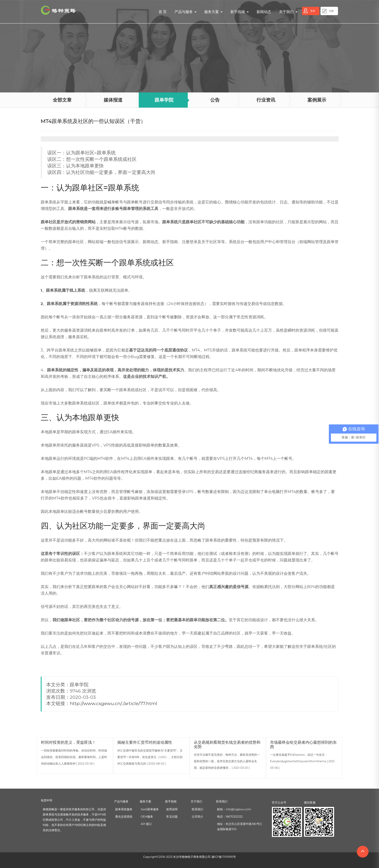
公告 (215, 100)
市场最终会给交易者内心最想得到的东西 (303, 744)
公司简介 (197, 817)
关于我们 (288, 12)
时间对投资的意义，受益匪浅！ (68, 742)
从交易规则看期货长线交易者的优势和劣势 (227, 744)
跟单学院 (164, 100)
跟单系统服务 (124, 809)
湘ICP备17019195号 (224, 857)
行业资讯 (266, 100)
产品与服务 (185, 12)
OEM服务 (147, 817)
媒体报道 (113, 100)
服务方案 (213, 12)
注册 (331, 11)
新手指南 (240, 12)
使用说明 (172, 809)
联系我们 (197, 809)
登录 (313, 11)
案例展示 (317, 100)
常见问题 (172, 817)
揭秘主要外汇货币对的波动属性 (145, 742)
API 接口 (146, 824)
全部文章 (62, 100)
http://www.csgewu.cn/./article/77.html (113, 703)
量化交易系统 (124, 817)
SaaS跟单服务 (150, 809)
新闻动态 (264, 12)
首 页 (163, 12)
